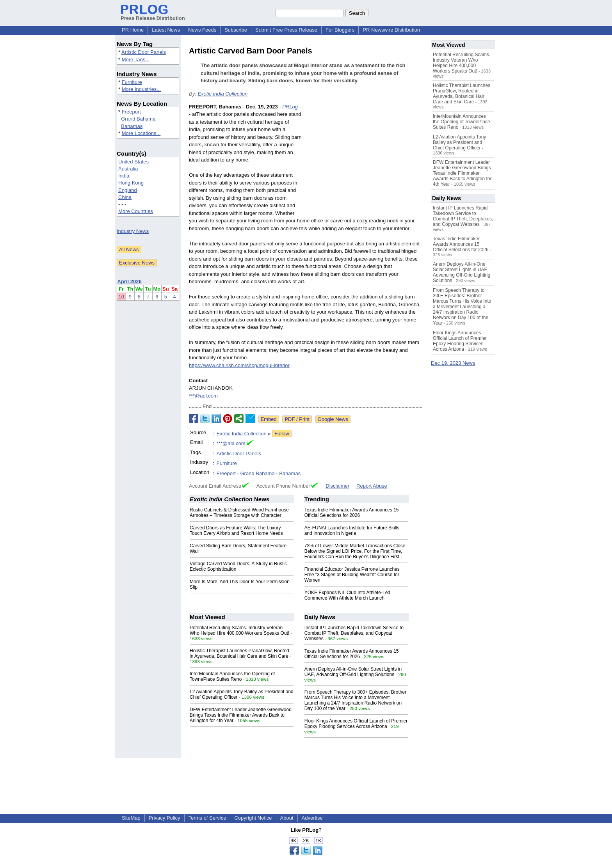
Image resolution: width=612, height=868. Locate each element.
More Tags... (136, 59)
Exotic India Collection (222, 94)
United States (133, 162)
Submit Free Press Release (286, 30)
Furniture (132, 82)
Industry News (133, 231)
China (125, 197)
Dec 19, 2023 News (453, 363)
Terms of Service (207, 818)
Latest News (166, 30)
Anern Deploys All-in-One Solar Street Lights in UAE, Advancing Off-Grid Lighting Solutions (353, 672)
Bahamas (132, 126)
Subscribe (236, 30)
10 (121, 297)
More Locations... (141, 133)
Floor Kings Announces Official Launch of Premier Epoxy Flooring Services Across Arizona (356, 724)
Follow (282, 434)
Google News (333, 419)
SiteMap (131, 818)
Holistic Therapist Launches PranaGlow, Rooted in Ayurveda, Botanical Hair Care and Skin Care (239, 653)
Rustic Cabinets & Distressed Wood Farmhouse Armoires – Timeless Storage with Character (239, 513)
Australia (128, 169)
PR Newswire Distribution (391, 30)
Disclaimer (337, 486)
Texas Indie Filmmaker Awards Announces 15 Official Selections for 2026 (352, 513)
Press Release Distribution (153, 15)
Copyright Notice (253, 818)
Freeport (131, 112)
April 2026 (130, 281)
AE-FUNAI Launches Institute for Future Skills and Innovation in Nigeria (352, 531)
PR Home (133, 30)
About (287, 818)
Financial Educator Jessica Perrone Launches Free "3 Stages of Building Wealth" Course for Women (352, 575)
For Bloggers (340, 30)
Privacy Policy (165, 818)
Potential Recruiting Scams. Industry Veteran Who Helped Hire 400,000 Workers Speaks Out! (239, 630)
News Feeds (202, 30)
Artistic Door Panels (144, 52)
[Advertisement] (365, 160)
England (128, 190)
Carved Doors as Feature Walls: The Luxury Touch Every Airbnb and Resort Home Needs (236, 531)
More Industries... (141, 89)
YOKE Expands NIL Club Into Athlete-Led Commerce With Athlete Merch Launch (347, 595)
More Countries (136, 211)
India (124, 176)
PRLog (290, 107)
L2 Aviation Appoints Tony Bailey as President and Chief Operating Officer (459, 142)
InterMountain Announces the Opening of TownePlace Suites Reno (232, 676)
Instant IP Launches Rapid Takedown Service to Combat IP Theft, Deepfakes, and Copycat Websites (354, 633)
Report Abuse (372, 486)
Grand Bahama (138, 119)
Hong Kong (131, 183)
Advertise (312, 818)
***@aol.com (203, 396)
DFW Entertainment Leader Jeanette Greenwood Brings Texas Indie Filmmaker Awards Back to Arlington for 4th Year (241, 715)
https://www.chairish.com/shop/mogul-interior (239, 365)
